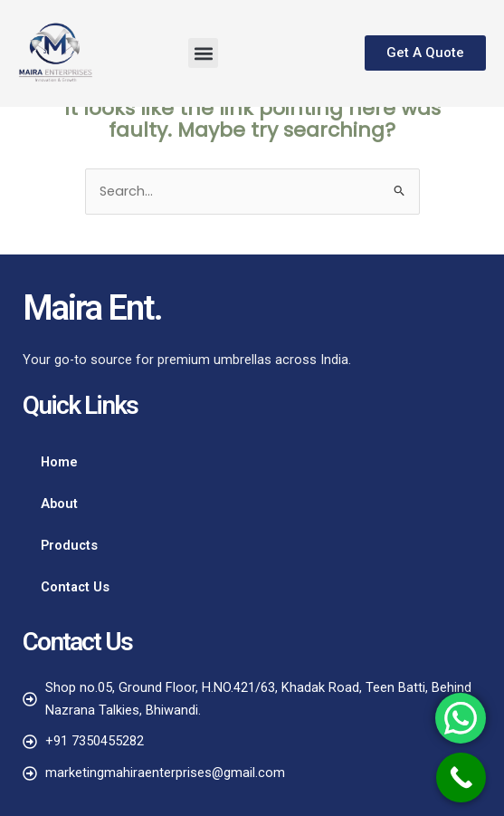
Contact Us (75, 587)
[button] (203, 53)
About (59, 504)
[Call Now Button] (461, 778)
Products (69, 545)
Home (59, 462)
